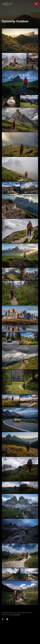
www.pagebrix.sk (15, 615)
